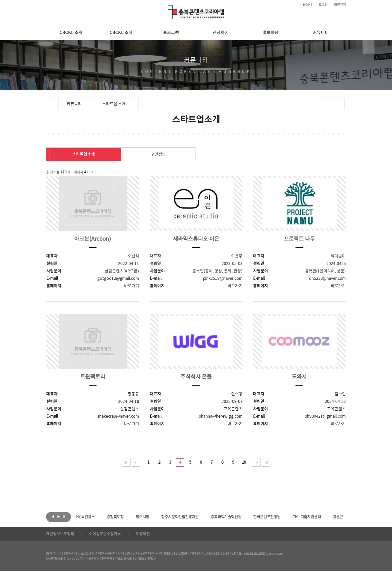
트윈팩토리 (93, 377)
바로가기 (131, 286)
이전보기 (53, 516)
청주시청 (157, 517)
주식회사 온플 (196, 377)
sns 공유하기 (326, 104)
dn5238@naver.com (327, 278)
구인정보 (158, 154)
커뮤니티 (321, 33)
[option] (95, 517)
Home (47, 101)
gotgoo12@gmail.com (118, 278)
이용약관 (148, 534)
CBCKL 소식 (121, 33)
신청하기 (221, 33)
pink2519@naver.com (223, 278)
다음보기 (58, 516)
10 (244, 462)
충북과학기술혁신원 (245, 517)
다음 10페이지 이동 (256, 462)
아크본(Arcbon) (93, 239)
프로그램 (171, 33)
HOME (308, 5)
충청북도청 (129, 517)
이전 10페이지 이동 (136, 462)
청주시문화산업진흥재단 (197, 517)
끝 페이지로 (266, 462)
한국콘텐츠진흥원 (288, 517)
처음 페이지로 (126, 462)
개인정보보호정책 (61, 534)
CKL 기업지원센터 (329, 517)
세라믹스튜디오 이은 (196, 239)
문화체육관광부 (95, 517)
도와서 (299, 377)
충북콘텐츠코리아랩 (169, 8)
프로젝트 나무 (299, 239)
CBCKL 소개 (71, 33)
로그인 (323, 5)
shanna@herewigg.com (221, 416)
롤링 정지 (64, 516)
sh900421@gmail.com (325, 416)
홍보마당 (271, 33)
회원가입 (340, 5)
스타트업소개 (83, 154)
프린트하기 (338, 104)
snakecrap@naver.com (118, 416)
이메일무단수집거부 (108, 534)
